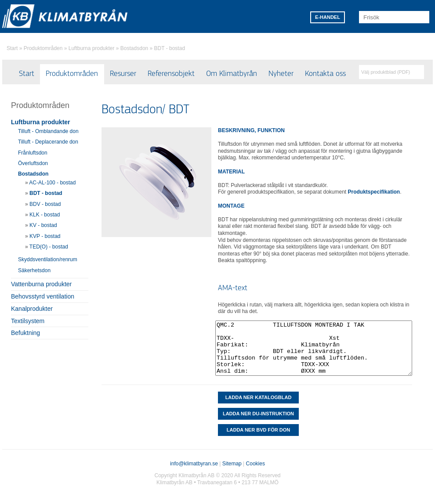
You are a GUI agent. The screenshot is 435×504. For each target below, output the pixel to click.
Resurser (123, 74)
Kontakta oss (325, 74)
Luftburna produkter (92, 48)
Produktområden (43, 48)
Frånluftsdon (33, 153)
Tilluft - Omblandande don (48, 131)
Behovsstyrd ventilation (43, 296)
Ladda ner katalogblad (259, 397)
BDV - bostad (45, 204)
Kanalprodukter (32, 309)
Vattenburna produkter (41, 284)
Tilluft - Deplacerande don (48, 142)
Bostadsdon (134, 48)
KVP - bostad (45, 236)
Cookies (256, 464)
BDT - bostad (170, 48)
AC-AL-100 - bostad (52, 183)
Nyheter (281, 74)
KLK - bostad (45, 215)
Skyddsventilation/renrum (48, 259)
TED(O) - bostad (49, 247)
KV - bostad (43, 225)
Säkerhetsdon (34, 270)
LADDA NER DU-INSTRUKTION (258, 414)
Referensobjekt (171, 74)
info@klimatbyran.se (194, 464)
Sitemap (232, 464)
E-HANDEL (328, 17)
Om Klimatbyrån (232, 74)
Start (12, 48)
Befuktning (25, 333)
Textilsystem (28, 321)
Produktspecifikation (374, 192)
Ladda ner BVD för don (258, 430)
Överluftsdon (33, 163)
